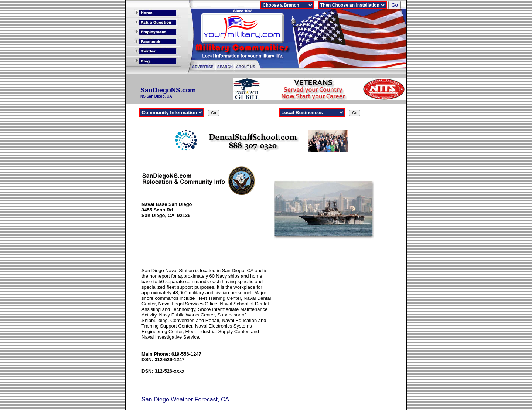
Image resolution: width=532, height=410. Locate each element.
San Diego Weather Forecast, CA (185, 399)
